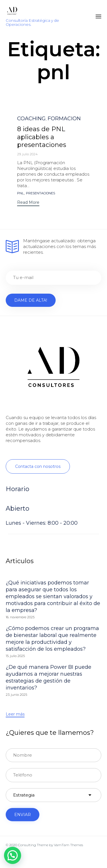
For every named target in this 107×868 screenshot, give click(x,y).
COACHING (31, 119)
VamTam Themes (68, 845)
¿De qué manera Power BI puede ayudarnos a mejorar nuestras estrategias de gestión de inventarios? (49, 677)
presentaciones (41, 193)
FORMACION (64, 119)
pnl (20, 193)
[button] (28, 203)
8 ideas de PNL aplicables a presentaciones (42, 137)
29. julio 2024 (27, 154)
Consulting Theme (33, 845)
